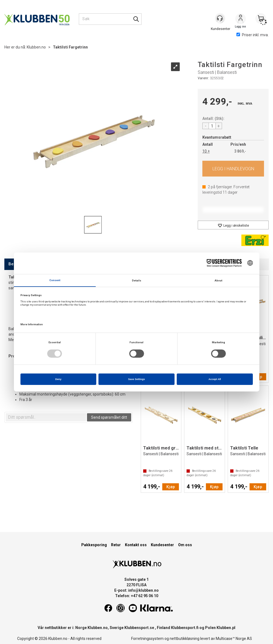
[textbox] (46, 417)
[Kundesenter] (220, 19)
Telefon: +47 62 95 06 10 (137, 596)
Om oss (185, 545)
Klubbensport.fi (185, 628)
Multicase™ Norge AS (234, 639)
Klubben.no (36, 47)
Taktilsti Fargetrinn (70, 47)
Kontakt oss (136, 545)
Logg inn (241, 19)
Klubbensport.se (139, 628)
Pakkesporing (94, 545)
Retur (116, 545)
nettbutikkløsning (184, 639)
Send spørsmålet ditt (109, 417)
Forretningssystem (147, 639)
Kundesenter (162, 545)
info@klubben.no (143, 590)
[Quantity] (212, 126)
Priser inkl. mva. (253, 35)
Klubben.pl (226, 628)
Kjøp (233, 169)
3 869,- (240, 151)
